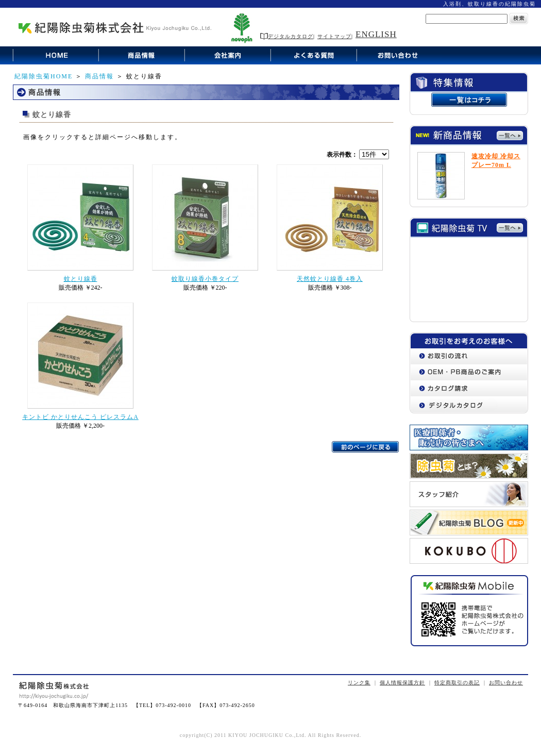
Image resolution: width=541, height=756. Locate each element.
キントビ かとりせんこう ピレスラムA (80, 417)
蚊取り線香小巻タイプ (205, 279)
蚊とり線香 (81, 279)
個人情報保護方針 (402, 683)
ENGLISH (376, 34)
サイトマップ (334, 36)
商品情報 (99, 76)
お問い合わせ (506, 683)
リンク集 (359, 683)
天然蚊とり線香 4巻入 (330, 279)
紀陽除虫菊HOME (44, 76)
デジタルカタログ (287, 36)
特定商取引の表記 (457, 683)
